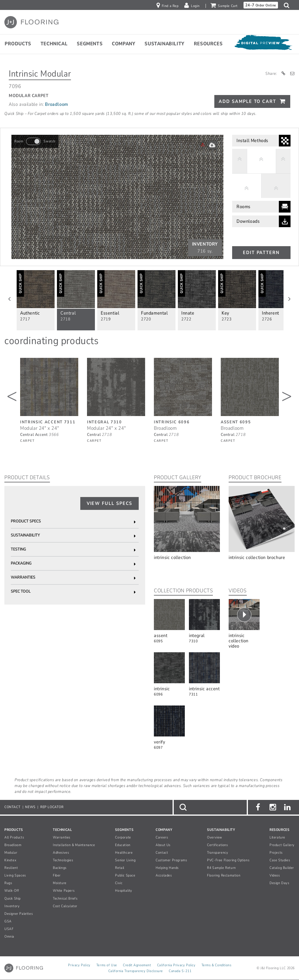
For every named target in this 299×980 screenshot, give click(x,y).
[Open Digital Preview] (263, 44)
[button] (288, 5)
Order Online (261, 5)
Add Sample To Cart (247, 101)
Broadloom (57, 104)
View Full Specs (110, 503)
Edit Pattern (261, 253)
